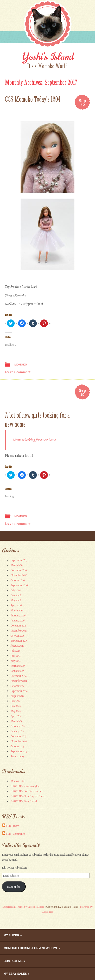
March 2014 (17, 721)
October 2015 (17, 636)
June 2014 (16, 706)
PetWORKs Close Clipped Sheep (28, 796)
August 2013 (17, 756)
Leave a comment (18, 372)
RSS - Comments (15, 834)
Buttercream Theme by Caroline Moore (23, 907)
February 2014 (18, 726)
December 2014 (19, 676)
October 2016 (18, 580)
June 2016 (16, 595)
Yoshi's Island (47, 57)
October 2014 (17, 686)
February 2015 (18, 666)
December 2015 (19, 626)
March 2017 (17, 565)
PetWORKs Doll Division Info (27, 791)
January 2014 (17, 731)
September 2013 (19, 751)
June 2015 (16, 656)
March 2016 (17, 610)
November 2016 (19, 575)
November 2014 (19, 681)
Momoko (21, 365)
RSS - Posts (12, 826)
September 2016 (19, 585)
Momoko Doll (18, 781)
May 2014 (16, 711)
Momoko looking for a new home (34, 440)
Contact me (13, 961)
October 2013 (17, 746)
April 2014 (16, 716)
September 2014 (19, 691)
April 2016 (16, 605)
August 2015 (17, 646)
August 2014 (17, 696)
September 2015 (19, 641)
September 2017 (19, 560)
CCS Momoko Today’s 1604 (33, 99)
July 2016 (16, 590)
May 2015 (16, 661)
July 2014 (15, 701)
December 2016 (19, 570)
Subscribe (14, 887)
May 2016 (16, 600)
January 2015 (17, 671)
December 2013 (19, 736)
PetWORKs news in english (25, 786)
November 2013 (19, 741)
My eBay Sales (15, 974)
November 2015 (19, 631)
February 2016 (18, 615)
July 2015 (15, 651)
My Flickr (11, 935)
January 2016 (18, 620)
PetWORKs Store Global (24, 801)
